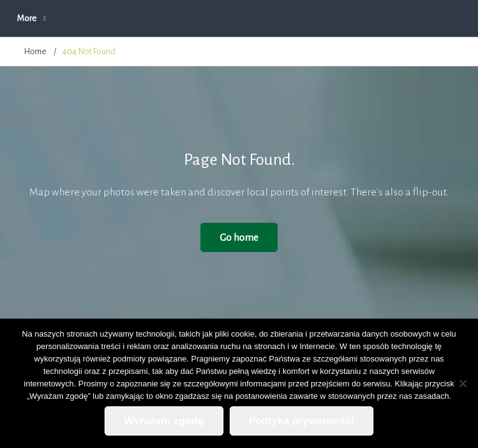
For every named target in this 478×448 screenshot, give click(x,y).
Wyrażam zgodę (164, 421)
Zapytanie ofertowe (310, 18)
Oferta (236, 18)
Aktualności (123, 18)
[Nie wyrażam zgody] (462, 383)
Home (35, 51)
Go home (239, 237)
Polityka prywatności (302, 421)
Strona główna (50, 18)
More (382, 18)
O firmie (184, 18)
